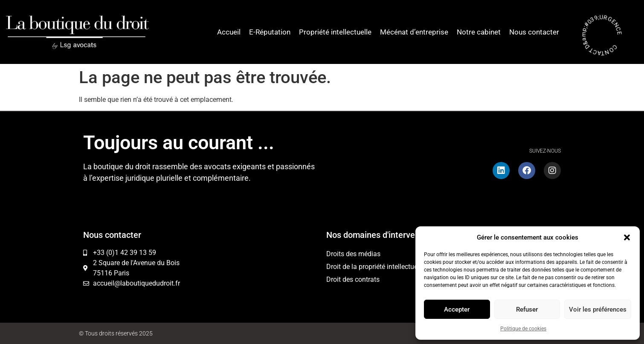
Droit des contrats (353, 279)
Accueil (229, 32)
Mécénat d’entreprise (414, 32)
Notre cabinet (479, 32)
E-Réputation (270, 32)
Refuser (527, 309)
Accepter (457, 309)
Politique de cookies (523, 329)
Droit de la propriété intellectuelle (375, 267)
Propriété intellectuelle (335, 32)
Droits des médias (353, 254)
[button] (627, 237)
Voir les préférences (598, 309)
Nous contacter (534, 32)
